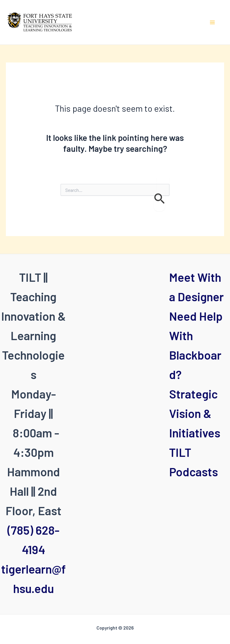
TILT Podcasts (194, 462)
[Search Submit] (159, 200)
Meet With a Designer (196, 287)
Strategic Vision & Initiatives (195, 413)
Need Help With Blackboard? (196, 345)
